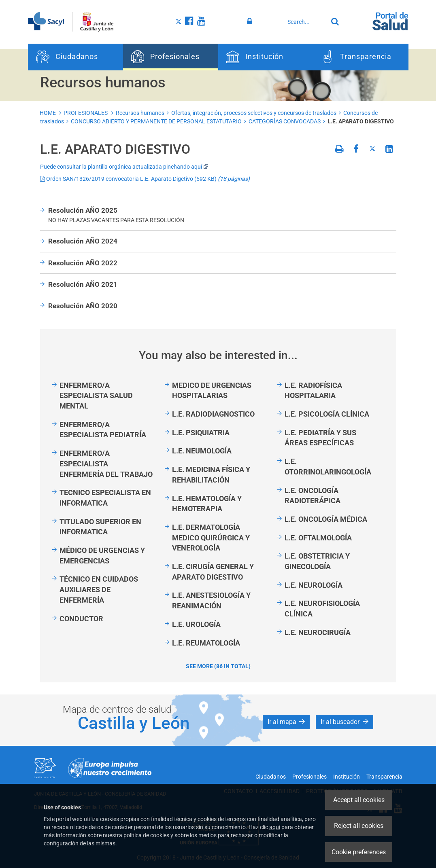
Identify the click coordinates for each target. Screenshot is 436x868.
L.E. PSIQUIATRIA (201, 433)
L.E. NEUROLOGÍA (314, 585)
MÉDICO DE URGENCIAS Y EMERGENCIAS (102, 556)
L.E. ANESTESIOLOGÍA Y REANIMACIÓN (211, 600)
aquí (275, 827)
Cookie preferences (359, 852)
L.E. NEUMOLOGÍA (202, 451)
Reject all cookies (359, 826)
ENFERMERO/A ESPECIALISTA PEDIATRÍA (103, 430)
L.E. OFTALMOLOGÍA (318, 538)
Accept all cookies (359, 800)
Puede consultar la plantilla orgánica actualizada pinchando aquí (124, 167)
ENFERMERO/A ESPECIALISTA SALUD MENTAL (96, 396)
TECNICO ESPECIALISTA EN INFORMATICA (105, 498)
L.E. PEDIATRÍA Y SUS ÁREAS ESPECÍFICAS (320, 438)
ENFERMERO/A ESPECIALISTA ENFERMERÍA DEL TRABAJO (106, 464)
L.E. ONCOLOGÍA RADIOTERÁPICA (313, 496)
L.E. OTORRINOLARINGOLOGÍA (328, 467)
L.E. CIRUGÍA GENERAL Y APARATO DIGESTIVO (213, 572)
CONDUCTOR (81, 619)
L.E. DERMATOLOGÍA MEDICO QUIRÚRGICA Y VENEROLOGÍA (211, 538)
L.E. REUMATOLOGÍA (206, 643)
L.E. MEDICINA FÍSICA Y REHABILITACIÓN (211, 475)
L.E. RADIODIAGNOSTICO (213, 414)
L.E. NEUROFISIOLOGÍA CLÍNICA (322, 609)
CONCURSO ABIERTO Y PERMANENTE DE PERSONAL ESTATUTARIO (156, 121)
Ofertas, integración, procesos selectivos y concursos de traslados (254, 113)
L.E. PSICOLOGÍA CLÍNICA (327, 414)
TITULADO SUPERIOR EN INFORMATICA (100, 527)
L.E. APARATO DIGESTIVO (361, 121)
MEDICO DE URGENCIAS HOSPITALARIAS (212, 391)
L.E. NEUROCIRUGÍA (318, 632)
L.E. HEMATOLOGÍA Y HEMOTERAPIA (207, 504)
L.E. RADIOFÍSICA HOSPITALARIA (313, 391)
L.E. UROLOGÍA (196, 624)
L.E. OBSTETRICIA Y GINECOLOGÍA (317, 561)
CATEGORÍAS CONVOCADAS (285, 121)
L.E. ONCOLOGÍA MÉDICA (326, 519)
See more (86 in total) (218, 666)
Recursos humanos (140, 113)
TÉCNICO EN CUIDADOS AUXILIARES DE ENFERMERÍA (99, 589)
